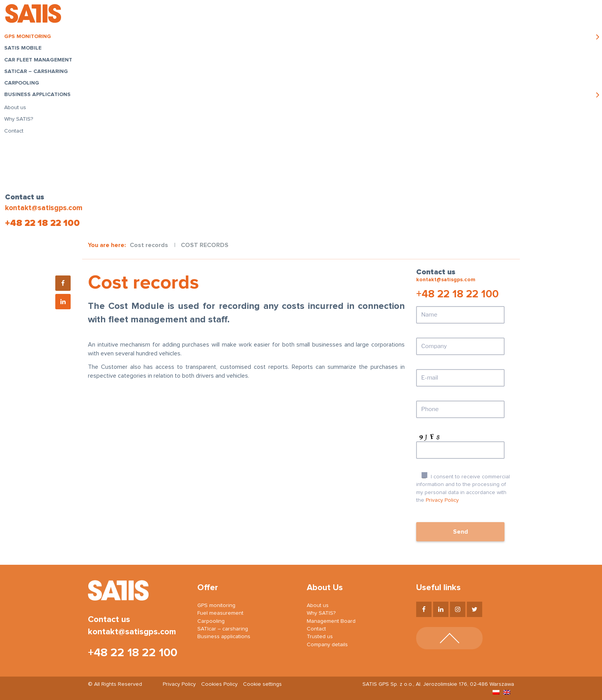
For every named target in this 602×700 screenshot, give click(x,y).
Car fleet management (41, 62)
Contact (16, 133)
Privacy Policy (442, 500)
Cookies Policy (219, 684)
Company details (327, 645)
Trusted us (320, 637)
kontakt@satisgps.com (43, 208)
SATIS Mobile (25, 50)
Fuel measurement (220, 613)
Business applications (40, 97)
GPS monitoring (30, 39)
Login (506, 15)
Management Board (331, 621)
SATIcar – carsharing (38, 73)
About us (17, 109)
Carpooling (24, 85)
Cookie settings (262, 684)
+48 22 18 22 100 (42, 223)
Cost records (149, 245)
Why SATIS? (21, 121)
